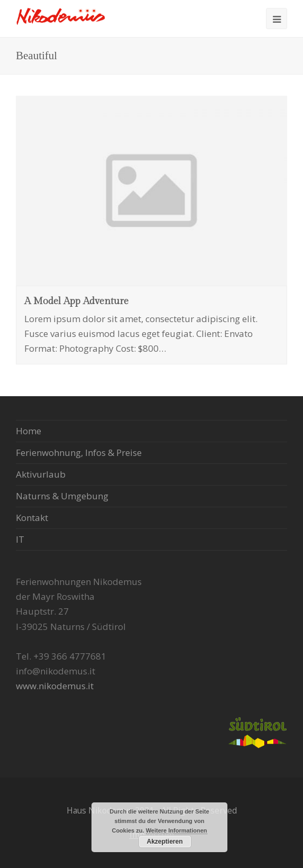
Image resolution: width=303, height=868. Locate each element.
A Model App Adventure (76, 301)
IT (20, 539)
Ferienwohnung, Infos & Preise (79, 453)
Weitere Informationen (177, 830)
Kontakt (32, 518)
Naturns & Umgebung (62, 496)
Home (29, 431)
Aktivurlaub (41, 474)
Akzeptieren (164, 842)
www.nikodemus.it (55, 686)
